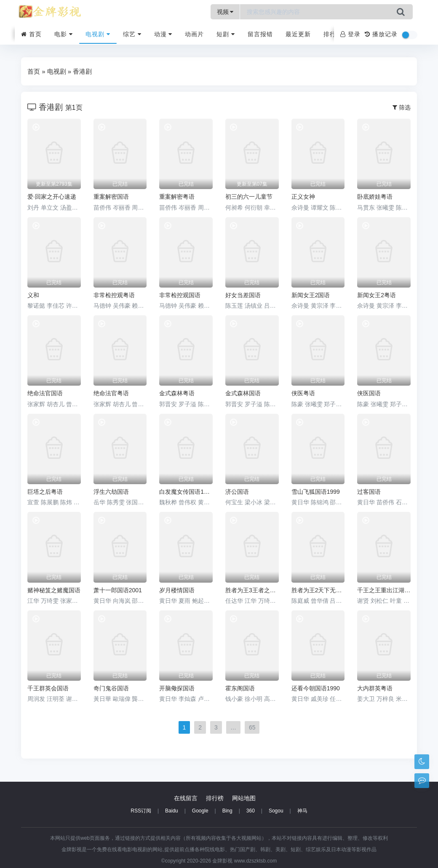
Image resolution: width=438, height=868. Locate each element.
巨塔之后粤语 (45, 492)
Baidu (172, 811)
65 (252, 727)
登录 (350, 34)
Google (200, 811)
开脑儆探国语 (177, 688)
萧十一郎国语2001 (118, 590)
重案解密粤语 (177, 197)
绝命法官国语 (45, 393)
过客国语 (369, 492)
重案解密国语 (111, 197)
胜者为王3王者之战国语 (252, 590)
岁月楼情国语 (177, 590)
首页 (31, 34)
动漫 (163, 34)
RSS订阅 (141, 811)
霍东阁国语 (240, 688)
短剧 (226, 34)
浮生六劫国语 (111, 492)
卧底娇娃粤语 (375, 197)
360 (251, 811)
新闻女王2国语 (311, 295)
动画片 (194, 34)
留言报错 (260, 34)
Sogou (276, 811)
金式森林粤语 (177, 393)
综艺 (132, 34)
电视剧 (98, 34)
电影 (64, 34)
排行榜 (333, 34)
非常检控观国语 (180, 295)
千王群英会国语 (48, 688)
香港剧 (82, 71)
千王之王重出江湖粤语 (384, 590)
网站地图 (244, 798)
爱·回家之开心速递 (52, 197)
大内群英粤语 (375, 688)
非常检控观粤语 (114, 295)
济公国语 (237, 492)
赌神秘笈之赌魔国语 (54, 590)
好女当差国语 (243, 295)
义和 (33, 295)
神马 (302, 811)
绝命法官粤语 (111, 393)
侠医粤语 (303, 393)
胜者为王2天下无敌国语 (318, 590)
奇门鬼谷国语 (111, 688)
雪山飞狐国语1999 (316, 492)
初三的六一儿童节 (249, 197)
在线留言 (186, 798)
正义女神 (303, 197)
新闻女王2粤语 (377, 295)
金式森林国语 (243, 393)
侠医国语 (369, 393)
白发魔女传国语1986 (186, 492)
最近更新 (298, 34)
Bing (227, 811)
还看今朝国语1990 (316, 688)
